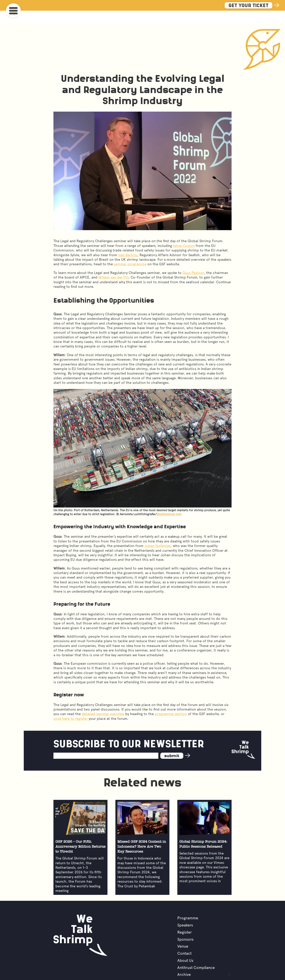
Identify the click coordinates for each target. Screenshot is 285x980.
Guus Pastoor (193, 261)
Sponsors (185, 927)
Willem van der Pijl (113, 265)
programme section (171, 702)
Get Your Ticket (248, 6)
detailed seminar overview (103, 702)
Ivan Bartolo (128, 243)
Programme (188, 906)
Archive (184, 962)
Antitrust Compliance (196, 956)
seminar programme (130, 252)
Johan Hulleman (158, 534)
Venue (183, 934)
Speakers (185, 913)
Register (185, 920)
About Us (185, 948)
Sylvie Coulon (184, 234)
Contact (184, 941)
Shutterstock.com (169, 502)
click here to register (71, 707)
